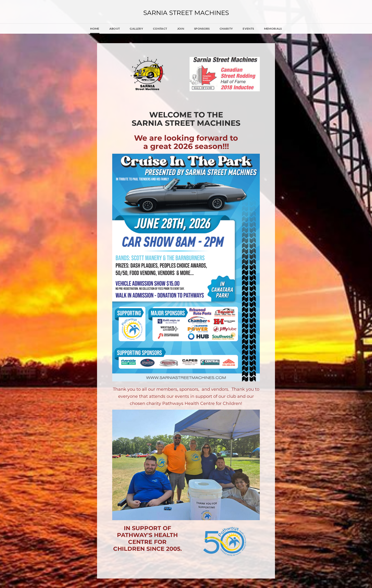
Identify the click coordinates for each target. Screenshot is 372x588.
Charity (226, 29)
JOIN (181, 29)
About (115, 29)
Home (95, 29)
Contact (160, 29)
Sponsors (202, 29)
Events (248, 29)
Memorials (273, 29)
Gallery (136, 29)
